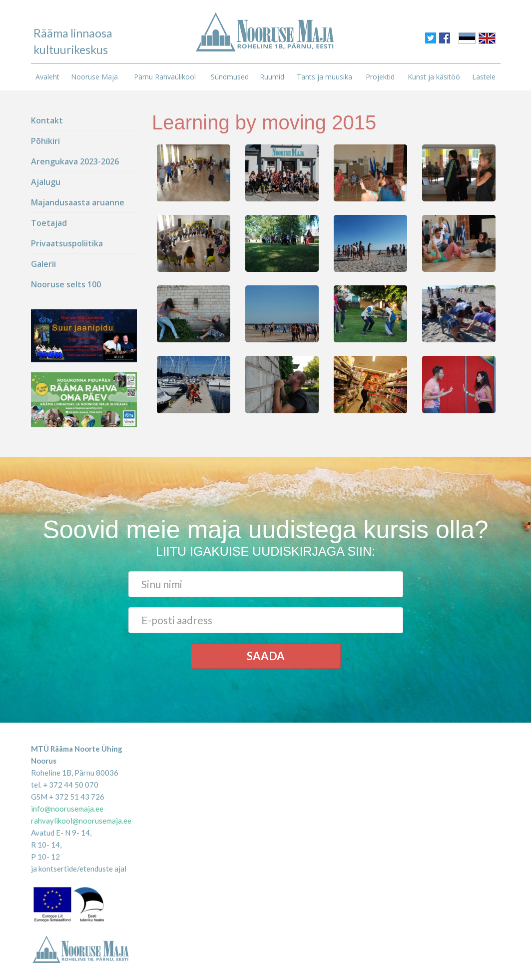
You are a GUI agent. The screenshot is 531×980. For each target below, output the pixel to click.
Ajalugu (46, 182)
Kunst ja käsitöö (434, 77)
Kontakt (47, 120)
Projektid (380, 77)
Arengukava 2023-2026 (75, 161)
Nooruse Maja (94, 77)
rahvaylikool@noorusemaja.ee (81, 821)
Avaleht (47, 77)
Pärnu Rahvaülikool (165, 77)
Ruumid (272, 77)
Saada (266, 656)
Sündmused (230, 77)
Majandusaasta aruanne (78, 202)
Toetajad (49, 223)
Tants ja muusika (324, 77)
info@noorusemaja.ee (67, 809)
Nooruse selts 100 (66, 284)
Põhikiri (45, 141)
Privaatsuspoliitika (67, 243)
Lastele (484, 77)
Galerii (43, 264)
